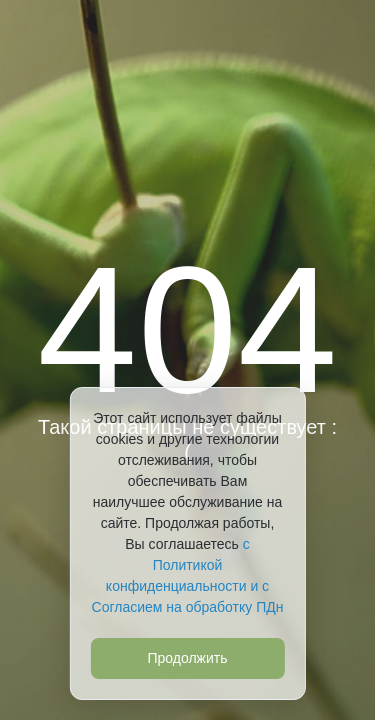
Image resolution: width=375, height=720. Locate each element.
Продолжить (187, 658)
